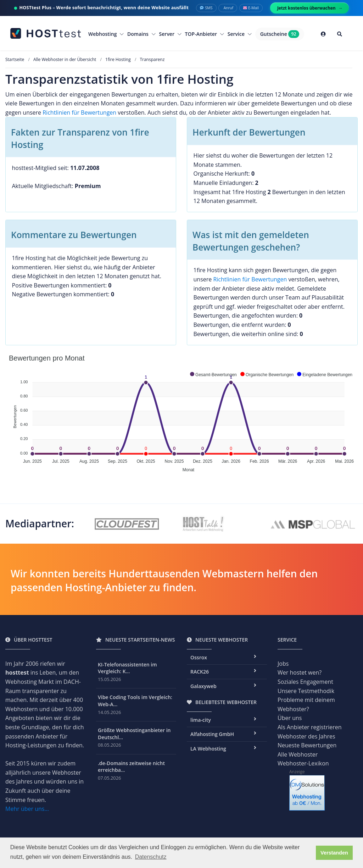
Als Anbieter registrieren (310, 727)
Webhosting (106, 34)
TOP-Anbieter (205, 34)
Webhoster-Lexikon (303, 763)
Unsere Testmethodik (306, 691)
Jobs (283, 664)
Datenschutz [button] (151, 857)
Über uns (290, 718)
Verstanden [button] (334, 853)
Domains (141, 34)
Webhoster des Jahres (306, 736)
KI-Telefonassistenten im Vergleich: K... (127, 668)
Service (240, 34)
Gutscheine (280, 34)
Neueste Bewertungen (307, 745)
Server (170, 34)
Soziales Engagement (305, 682)
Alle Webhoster (298, 754)
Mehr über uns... (27, 809)
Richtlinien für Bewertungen (79, 112)
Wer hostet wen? (300, 672)
